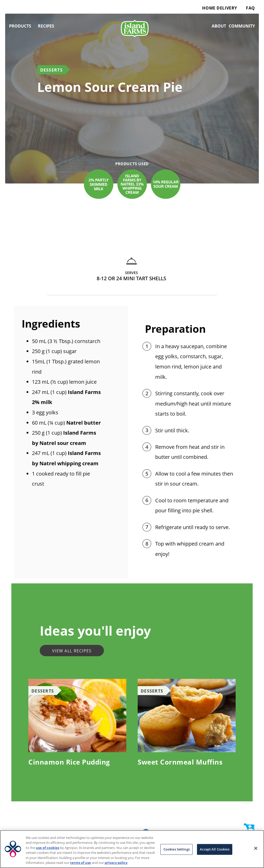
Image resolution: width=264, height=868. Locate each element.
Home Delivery (220, 8)
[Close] (256, 848)
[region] (132, 849)
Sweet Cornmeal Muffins (180, 762)
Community (242, 26)
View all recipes (72, 651)
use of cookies (48, 848)
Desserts (51, 70)
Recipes (46, 26)
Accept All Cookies (214, 849)
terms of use (81, 863)
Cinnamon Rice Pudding (69, 762)
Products (20, 26)
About (219, 26)
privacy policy (116, 863)
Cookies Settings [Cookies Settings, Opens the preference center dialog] (177, 849)
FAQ (250, 8)
